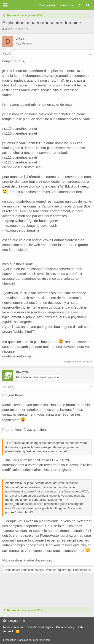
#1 (90, 54)
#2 (90, 387)
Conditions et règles (40, 627)
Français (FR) (14, 621)
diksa (9, 29)
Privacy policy (65, 627)
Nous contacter (13, 627)
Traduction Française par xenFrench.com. (28, 640)
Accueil (8, 631)
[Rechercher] (88, 5)
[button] (5, 5)
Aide (81, 627)
